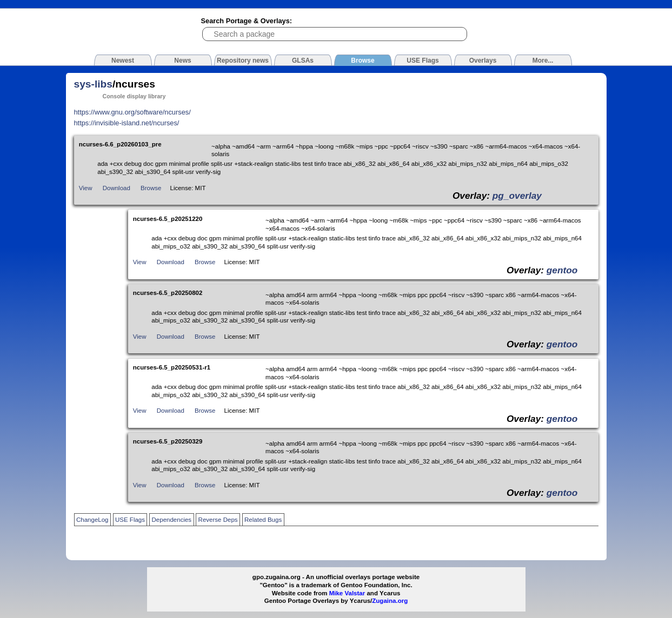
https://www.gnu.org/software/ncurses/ (132, 112)
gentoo (562, 270)
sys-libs (93, 84)
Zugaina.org (390, 601)
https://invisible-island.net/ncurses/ (127, 123)
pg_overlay (517, 196)
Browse (151, 188)
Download (117, 188)
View (86, 188)
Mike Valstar (347, 593)
